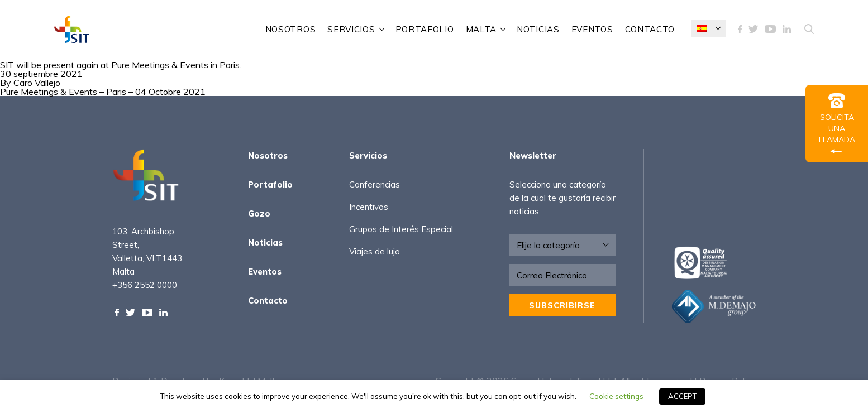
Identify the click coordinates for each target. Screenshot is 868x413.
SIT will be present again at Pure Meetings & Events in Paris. (121, 65)
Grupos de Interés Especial (401, 229)
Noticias (538, 29)
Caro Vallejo (37, 83)
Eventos (592, 29)
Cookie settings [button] (616, 396)
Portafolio (425, 29)
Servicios (351, 29)
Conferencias (375, 184)
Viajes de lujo (375, 251)
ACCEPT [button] (682, 396)
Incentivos (369, 207)
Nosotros (291, 29)
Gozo (259, 213)
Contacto (650, 29)
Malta (481, 29)
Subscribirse (562, 305)
